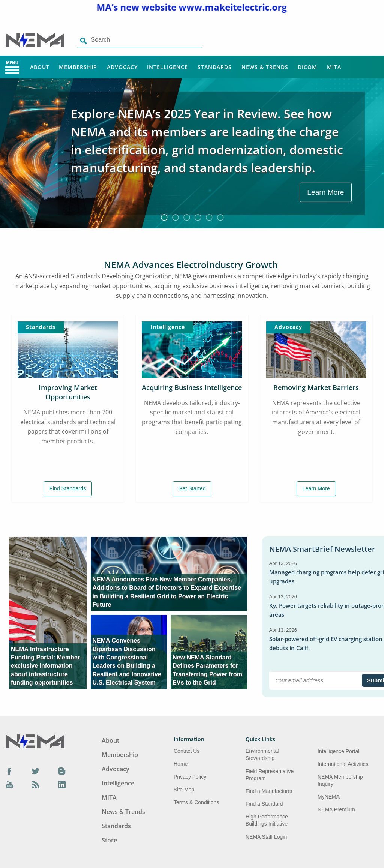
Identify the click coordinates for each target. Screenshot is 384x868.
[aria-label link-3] (129, 652)
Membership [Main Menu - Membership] (78, 67)
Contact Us (187, 751)
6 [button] (220, 217)
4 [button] (198, 217)
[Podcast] (36, 784)
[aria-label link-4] (209, 652)
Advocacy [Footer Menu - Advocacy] (115, 769)
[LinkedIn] (62, 784)
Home (181, 764)
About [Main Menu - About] (40, 67)
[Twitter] (36, 771)
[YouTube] (9, 784)
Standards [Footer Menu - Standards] (116, 826)
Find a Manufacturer (269, 791)
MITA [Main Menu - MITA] (334, 67)
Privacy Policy (190, 777)
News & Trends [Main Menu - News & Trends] (265, 67)
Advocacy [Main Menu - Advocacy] (122, 67)
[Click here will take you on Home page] (36, 40)
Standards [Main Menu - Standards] (215, 67)
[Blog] (62, 771)
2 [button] (175, 217)
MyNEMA (329, 797)
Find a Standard (264, 804)
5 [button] (209, 217)
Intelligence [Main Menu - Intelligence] (167, 67)
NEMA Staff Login (266, 837)
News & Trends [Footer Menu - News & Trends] (123, 812)
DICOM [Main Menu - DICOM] (307, 67)
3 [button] (186, 217)
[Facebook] (9, 771)
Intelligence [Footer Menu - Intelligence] (118, 783)
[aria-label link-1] (46, 613)
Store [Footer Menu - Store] (109, 840)
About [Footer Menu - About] (110, 740)
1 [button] (164, 217)
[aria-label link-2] (169, 574)
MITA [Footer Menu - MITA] (109, 797)
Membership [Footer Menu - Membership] (120, 755)
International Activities (343, 764)
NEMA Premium (336, 809)
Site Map (184, 790)
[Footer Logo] (35, 741)
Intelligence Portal (338, 751)
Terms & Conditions (196, 802)
